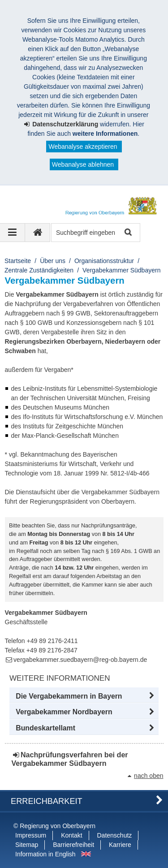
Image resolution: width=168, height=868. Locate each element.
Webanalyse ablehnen (83, 164)
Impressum (31, 835)
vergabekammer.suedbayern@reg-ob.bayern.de (80, 660)
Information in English (45, 854)
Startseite (18, 261)
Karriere (120, 845)
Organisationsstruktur (104, 261)
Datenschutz (115, 835)
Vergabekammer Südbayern (121, 270)
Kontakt (71, 835)
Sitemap (27, 845)
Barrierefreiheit (73, 845)
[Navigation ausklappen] (13, 233)
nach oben (149, 776)
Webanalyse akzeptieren (83, 147)
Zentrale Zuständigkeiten (39, 270)
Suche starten (127, 233)
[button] (84, 696)
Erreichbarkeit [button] (47, 801)
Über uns (53, 261)
